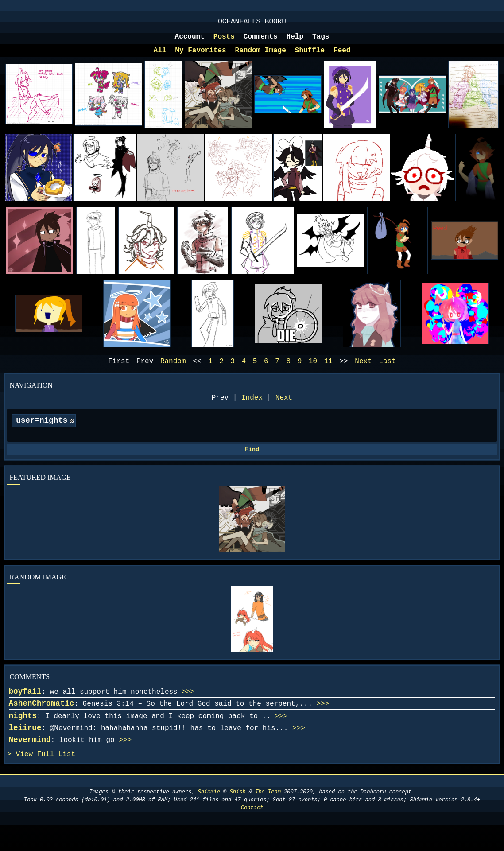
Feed (342, 57)
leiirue (25, 749)
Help (295, 41)
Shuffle (310, 57)
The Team (268, 818)
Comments (261, 41)
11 (328, 369)
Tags (321, 41)
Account (190, 41)
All (160, 57)
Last (387, 369)
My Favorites (200, 57)
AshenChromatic (42, 721)
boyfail (25, 707)
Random (173, 369)
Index (252, 408)
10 (313, 369)
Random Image (261, 57)
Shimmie (209, 818)
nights (23, 735)
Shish (238, 818)
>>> (188, 708)
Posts (224, 41)
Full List (56, 779)
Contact (252, 834)
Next (284, 408)
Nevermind (30, 763)
